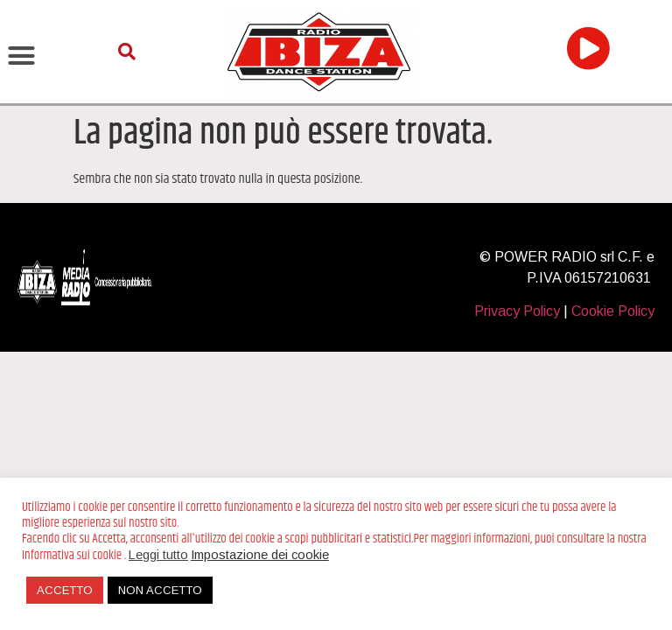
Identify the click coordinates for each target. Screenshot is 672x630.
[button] (22, 55)
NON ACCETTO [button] (160, 590)
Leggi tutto (158, 555)
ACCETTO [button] (65, 590)
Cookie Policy (613, 311)
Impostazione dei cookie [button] (260, 555)
